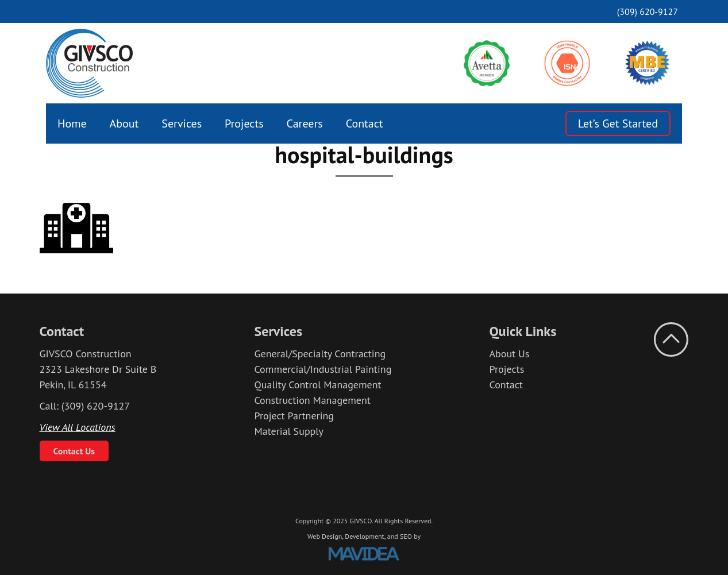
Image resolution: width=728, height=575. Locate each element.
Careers (305, 124)
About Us (510, 354)
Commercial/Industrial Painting (323, 369)
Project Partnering (294, 416)
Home (72, 124)
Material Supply (289, 431)
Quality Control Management (317, 385)
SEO (406, 536)
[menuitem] (72, 124)
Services (182, 124)
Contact (365, 124)
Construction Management (312, 400)
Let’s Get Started (618, 124)
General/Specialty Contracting (320, 354)
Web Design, (325, 536)
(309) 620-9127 (648, 11)
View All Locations (78, 427)
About (124, 124)
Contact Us (74, 451)
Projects (244, 124)
